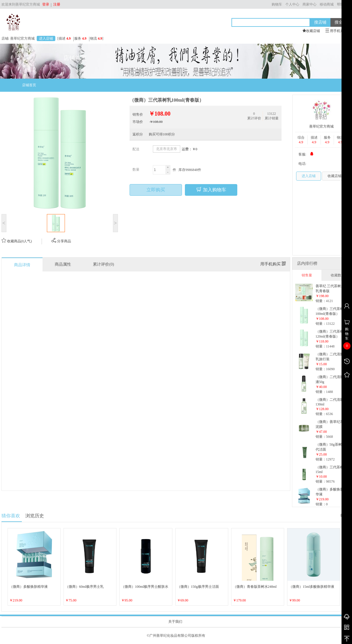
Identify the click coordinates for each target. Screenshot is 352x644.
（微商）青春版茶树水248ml (255, 587)
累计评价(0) (103, 264)
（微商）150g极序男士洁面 (198, 587)
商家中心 (309, 4)
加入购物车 (211, 189)
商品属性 (63, 264)
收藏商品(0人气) (17, 241)
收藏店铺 (335, 176)
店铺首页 (29, 85)
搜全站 (341, 22)
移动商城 (327, 4)
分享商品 (61, 241)
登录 (46, 4)
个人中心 (292, 4)
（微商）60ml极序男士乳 (85, 587)
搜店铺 (320, 22)
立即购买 (156, 190)
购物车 (277, 4)
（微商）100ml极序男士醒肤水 (145, 587)
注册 (56, 4)
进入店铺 (46, 38)
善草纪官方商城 (321, 126)
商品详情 (22, 265)
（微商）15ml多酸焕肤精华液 (312, 587)
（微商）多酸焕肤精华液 (29, 587)
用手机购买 (273, 264)
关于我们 (175, 622)
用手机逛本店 (338, 31)
